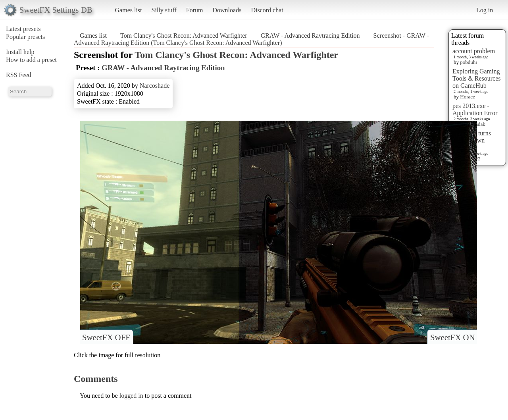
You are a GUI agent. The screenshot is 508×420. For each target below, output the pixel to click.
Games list (129, 10)
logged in (131, 396)
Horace (468, 97)
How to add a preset (31, 60)
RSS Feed (19, 75)
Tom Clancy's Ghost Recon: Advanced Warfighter (184, 36)
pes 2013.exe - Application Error (475, 109)
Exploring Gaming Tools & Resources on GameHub (477, 78)
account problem (474, 51)
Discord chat (267, 10)
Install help (20, 52)
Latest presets (23, 29)
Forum (195, 10)
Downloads (227, 10)
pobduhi (469, 62)
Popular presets (25, 37)
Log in (485, 10)
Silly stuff (164, 10)
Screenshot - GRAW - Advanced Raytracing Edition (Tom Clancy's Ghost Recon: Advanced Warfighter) (251, 39)
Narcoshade (155, 86)
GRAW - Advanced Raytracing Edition (310, 36)
